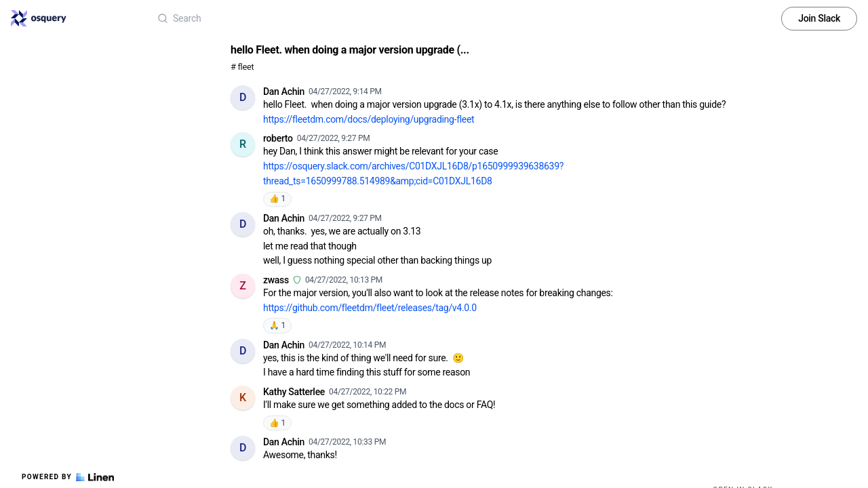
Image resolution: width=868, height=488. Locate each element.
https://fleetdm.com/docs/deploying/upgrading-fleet (369, 119)
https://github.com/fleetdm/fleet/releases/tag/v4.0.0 (370, 308)
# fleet (242, 67)
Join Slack (819, 18)
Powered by (68, 477)
